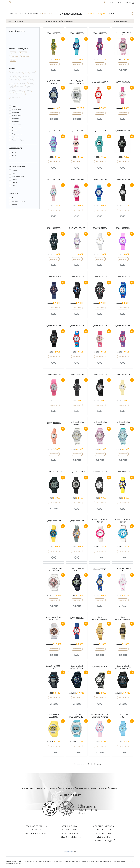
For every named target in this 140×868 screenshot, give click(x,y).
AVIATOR (13, 73)
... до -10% (13, 53)
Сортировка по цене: (51, 21)
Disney (12, 76)
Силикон (14, 171)
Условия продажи (119, 861)
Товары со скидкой (97, 14)
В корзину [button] (54, 64)
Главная (10, 21)
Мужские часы (17, 14)
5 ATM (14, 155)
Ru (133, 2)
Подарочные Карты (18, 140)
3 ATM (14, 152)
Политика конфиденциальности (101, 861)
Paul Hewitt (13, 83)
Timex (12, 94)
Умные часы (16, 119)
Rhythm (28, 87)
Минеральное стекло (18, 201)
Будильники (15, 113)
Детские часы (46, 14)
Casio (26, 73)
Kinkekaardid (14, 80)
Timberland (28, 90)
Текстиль (15, 183)
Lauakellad (15, 106)
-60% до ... (13, 60)
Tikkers (20, 90)
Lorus (31, 80)
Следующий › (99, 764)
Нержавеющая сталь (18, 177)
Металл (14, 180)
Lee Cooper (23, 80)
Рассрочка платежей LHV (13, 863)
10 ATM (14, 158)
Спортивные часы (17, 134)
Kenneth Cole (27, 76)
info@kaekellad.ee (83, 861)
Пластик (14, 198)
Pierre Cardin (23, 83)
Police (31, 83)
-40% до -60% (25, 57)
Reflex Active (19, 87)
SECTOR (13, 90)
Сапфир (14, 204)
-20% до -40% (14, 57)
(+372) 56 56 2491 (56, 861)
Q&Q (11, 87)
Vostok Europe (14, 97)
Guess (18, 76)
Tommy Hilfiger (20, 94)
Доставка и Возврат (36, 833)
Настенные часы (17, 116)
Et (130, 2)
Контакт (111, 14)
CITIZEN (33, 73)
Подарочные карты (70, 837)
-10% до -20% (23, 53)
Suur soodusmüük (17, 110)
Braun (20, 73)
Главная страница (36, 826)
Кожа (13, 174)
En (127, 2)
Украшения (15, 137)
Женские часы (31, 14)
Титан (14, 186)
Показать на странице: (120, 21)
